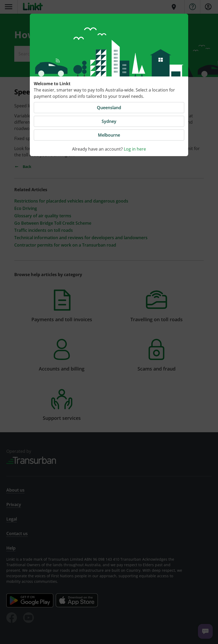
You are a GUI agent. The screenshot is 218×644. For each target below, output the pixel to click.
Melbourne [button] (109, 135)
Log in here (135, 149)
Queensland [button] (109, 108)
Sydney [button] (109, 121)
